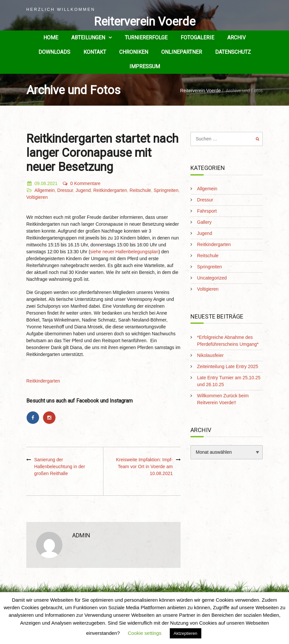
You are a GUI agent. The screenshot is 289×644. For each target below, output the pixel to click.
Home (51, 38)
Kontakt (95, 52)
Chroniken (134, 52)
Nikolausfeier (210, 355)
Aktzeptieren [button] (186, 633)
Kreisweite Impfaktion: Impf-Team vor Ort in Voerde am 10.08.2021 (144, 467)
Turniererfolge (146, 38)
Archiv (236, 38)
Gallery (204, 222)
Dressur (65, 190)
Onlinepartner (182, 52)
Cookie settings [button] (145, 633)
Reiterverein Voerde (145, 22)
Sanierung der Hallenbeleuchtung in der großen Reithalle (60, 467)
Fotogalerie (197, 38)
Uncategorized (212, 278)
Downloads (54, 52)
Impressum (145, 66)
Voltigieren (37, 197)
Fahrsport (207, 211)
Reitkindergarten (110, 190)
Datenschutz (233, 52)
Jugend (83, 190)
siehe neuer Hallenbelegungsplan (124, 252)
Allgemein (44, 190)
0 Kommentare (81, 183)
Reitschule (140, 190)
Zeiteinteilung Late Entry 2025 (228, 366)
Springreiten (166, 190)
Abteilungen (88, 38)
